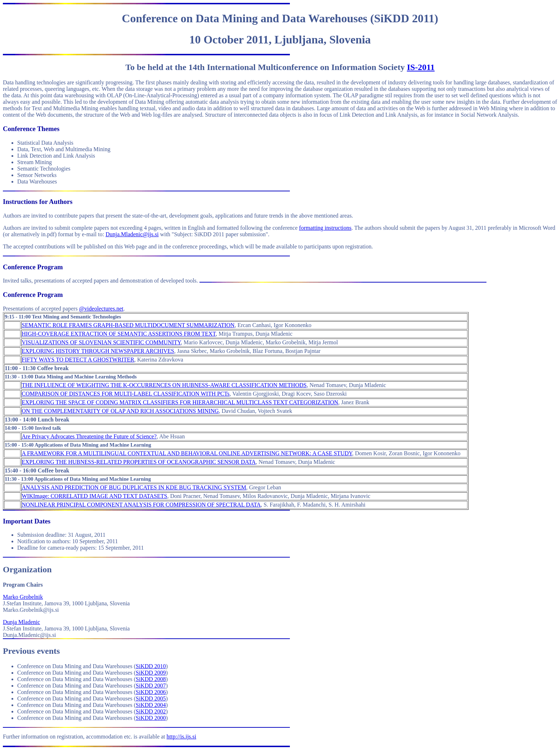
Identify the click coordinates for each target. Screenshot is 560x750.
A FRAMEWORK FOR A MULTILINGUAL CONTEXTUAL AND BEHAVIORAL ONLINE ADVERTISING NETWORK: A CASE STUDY (187, 453)
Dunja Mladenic (22, 622)
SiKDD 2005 (151, 698)
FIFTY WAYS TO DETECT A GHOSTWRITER (78, 360)
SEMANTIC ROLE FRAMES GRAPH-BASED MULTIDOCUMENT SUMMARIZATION (128, 325)
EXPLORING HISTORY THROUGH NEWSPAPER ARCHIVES (98, 351)
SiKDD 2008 (151, 679)
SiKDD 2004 (151, 705)
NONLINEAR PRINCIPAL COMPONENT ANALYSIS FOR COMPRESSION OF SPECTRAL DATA (141, 505)
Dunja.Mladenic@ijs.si (132, 234)
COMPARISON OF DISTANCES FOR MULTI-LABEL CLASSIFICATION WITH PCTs (126, 394)
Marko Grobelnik (23, 597)
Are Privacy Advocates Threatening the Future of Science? (89, 436)
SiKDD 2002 (151, 711)
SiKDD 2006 (151, 692)
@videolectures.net (101, 309)
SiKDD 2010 (151, 666)
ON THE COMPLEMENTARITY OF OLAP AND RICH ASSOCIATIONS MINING (120, 411)
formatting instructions (325, 228)
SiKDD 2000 (151, 718)
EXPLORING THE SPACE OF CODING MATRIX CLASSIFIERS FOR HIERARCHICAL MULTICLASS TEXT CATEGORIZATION (180, 402)
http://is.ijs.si (181, 737)
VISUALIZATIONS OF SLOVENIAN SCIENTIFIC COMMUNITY (101, 342)
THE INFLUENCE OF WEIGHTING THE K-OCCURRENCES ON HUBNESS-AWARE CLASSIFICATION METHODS (164, 385)
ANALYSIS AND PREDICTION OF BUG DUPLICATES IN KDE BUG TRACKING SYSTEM (134, 487)
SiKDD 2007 (151, 686)
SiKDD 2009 (151, 673)
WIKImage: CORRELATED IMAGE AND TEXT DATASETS (95, 496)
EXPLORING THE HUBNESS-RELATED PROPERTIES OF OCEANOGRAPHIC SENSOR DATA (139, 462)
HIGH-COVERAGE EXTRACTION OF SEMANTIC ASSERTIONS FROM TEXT (119, 334)
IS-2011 (421, 67)
